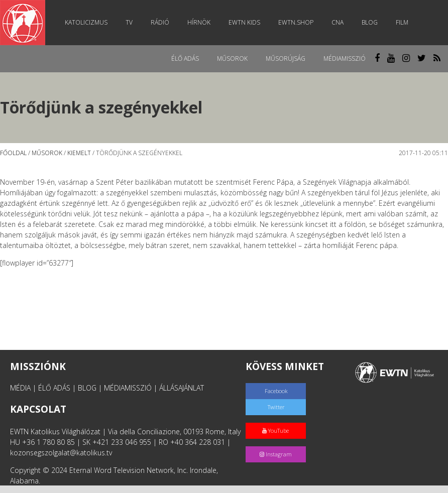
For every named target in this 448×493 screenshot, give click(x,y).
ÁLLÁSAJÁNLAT (182, 388)
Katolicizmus (86, 22)
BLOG (87, 388)
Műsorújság (286, 58)
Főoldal (13, 153)
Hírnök (199, 22)
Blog (370, 22)
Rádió (160, 22)
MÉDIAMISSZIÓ (128, 388)
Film (402, 22)
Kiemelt (79, 153)
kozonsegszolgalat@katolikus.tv (61, 453)
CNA (338, 22)
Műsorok (232, 58)
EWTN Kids (244, 22)
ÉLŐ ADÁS (54, 388)
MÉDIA (20, 388)
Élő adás (185, 58)
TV (129, 22)
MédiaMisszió (345, 58)
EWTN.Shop (296, 22)
